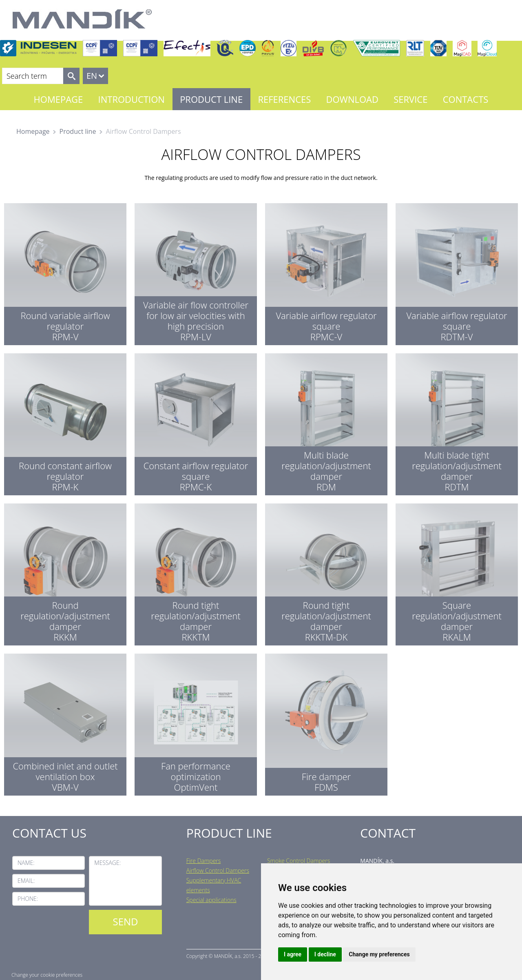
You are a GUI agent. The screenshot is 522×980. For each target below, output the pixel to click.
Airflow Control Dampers (218, 870)
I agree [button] (293, 954)
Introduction (132, 99)
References (284, 99)
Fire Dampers (204, 861)
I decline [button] (325, 954)
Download (352, 99)
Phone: (28, 899)
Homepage (59, 99)
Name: (26, 863)
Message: (107, 863)
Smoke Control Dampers (299, 861)
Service (410, 99)
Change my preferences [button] (379, 954)
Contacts (466, 99)
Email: (26, 881)
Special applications (211, 900)
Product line (211, 99)
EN (92, 76)
